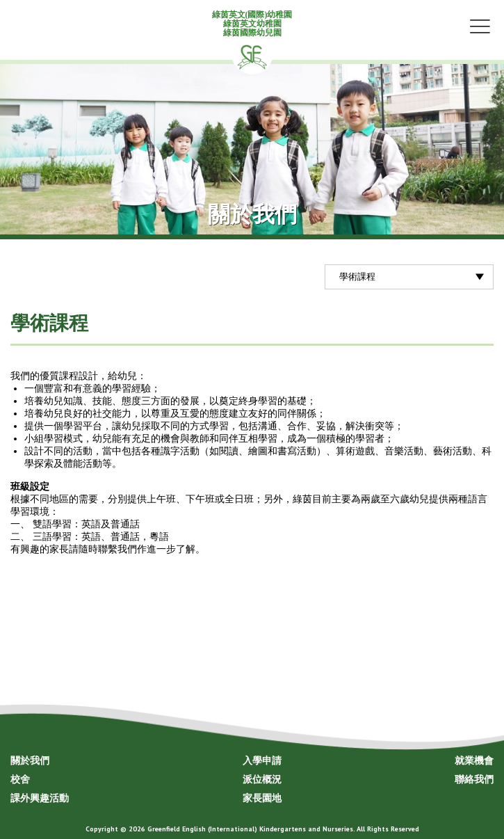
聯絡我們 (474, 779)
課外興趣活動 (40, 798)
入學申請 (262, 760)
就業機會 (474, 760)
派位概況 (262, 779)
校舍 (20, 779)
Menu (480, 26)
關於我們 (30, 760)
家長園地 (262, 798)
